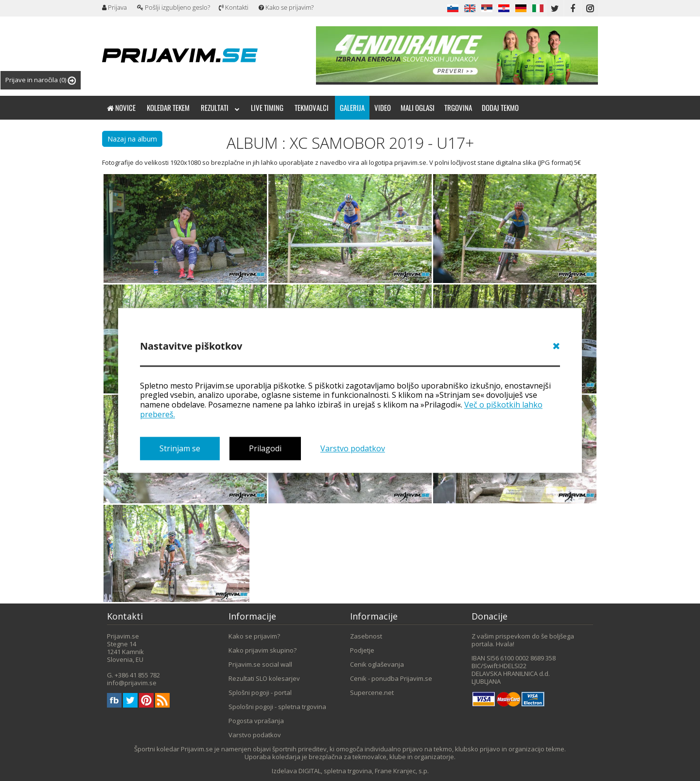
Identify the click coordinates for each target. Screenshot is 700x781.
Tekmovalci (312, 107)
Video (383, 107)
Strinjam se (180, 448)
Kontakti (234, 7)
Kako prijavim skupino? (262, 650)
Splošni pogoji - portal (260, 692)
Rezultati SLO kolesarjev (264, 678)
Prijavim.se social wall (260, 664)
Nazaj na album (132, 139)
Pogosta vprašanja (256, 721)
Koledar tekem (168, 107)
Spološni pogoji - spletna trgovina (277, 707)
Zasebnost (366, 636)
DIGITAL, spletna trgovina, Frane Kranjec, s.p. (364, 771)
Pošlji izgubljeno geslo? (174, 7)
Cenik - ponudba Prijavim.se (391, 678)
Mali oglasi (418, 107)
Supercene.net (372, 692)
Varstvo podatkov (353, 448)
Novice (121, 107)
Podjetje (362, 650)
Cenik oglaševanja (377, 664)
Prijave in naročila (41, 80)
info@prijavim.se (132, 683)
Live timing (267, 107)
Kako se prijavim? (286, 7)
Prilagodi (265, 448)
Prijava (114, 7)
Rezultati (220, 107)
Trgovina (458, 107)
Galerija (352, 107)
